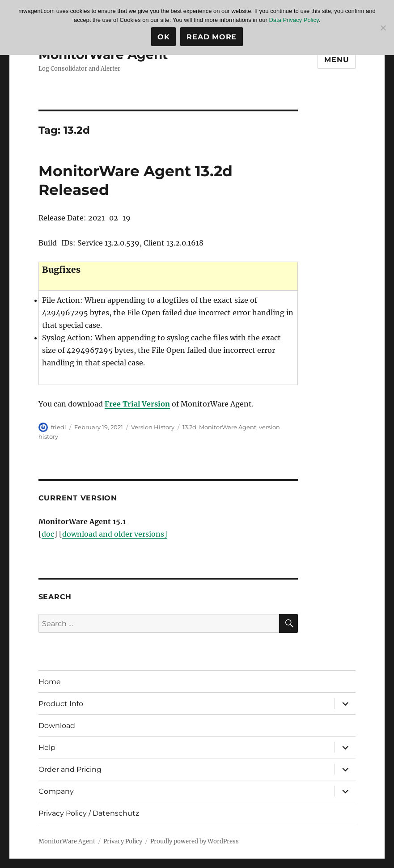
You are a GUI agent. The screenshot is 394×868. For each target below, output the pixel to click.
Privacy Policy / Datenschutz (89, 813)
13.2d (189, 427)
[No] (383, 28)
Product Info (61, 704)
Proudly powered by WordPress (195, 841)
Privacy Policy (123, 841)
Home (50, 682)
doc (48, 534)
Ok (164, 37)
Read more (212, 37)
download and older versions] (115, 534)
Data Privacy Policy (294, 20)
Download (57, 726)
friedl (59, 427)
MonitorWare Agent (228, 427)
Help (47, 747)
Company (56, 791)
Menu (337, 60)
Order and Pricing (70, 769)
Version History (153, 427)
